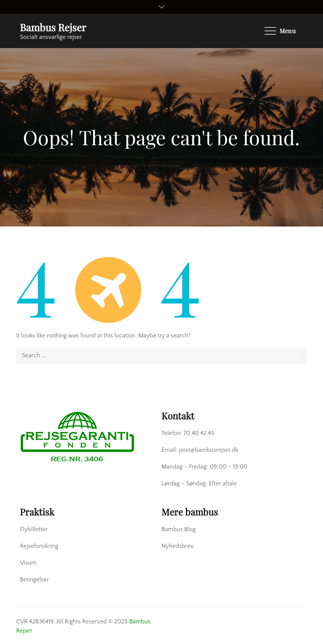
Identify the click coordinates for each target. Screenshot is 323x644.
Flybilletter (34, 529)
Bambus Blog (178, 529)
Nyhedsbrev (178, 546)
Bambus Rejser (53, 27)
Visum (28, 563)
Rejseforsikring (39, 546)
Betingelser (34, 580)
